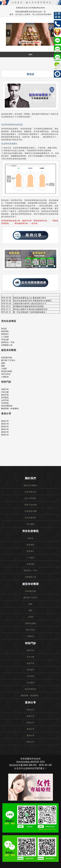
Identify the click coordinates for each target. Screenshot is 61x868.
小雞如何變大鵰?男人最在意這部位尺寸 (30, 303)
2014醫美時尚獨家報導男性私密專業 (28, 306)
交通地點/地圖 (31, 511)
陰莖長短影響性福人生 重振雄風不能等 (30, 298)
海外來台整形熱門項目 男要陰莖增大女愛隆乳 (32, 300)
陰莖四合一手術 (8, 342)
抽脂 (3, 363)
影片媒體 (30, 524)
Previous (8, 33)
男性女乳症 (6, 374)
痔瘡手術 (5, 389)
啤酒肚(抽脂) (7, 371)
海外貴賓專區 (30, 517)
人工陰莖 (5, 337)
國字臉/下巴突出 (8, 360)
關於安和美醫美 (30, 485)
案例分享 (5, 421)
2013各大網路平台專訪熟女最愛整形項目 (30, 309)
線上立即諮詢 (30, 498)
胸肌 (3, 366)
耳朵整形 (5, 403)
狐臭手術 (5, 395)
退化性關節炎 (7, 406)
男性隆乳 (5, 397)
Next (53, 33)
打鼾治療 (5, 392)
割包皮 (4, 328)
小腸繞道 (5, 377)
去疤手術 (5, 400)
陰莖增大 (5, 334)
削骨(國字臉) (7, 357)
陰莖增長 (5, 331)
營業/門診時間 (31, 505)
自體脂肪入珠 (7, 345)
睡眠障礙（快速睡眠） (11, 408)
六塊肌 (4, 368)
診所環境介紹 (30, 492)
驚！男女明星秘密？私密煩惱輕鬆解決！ (30, 312)
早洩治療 (5, 339)
